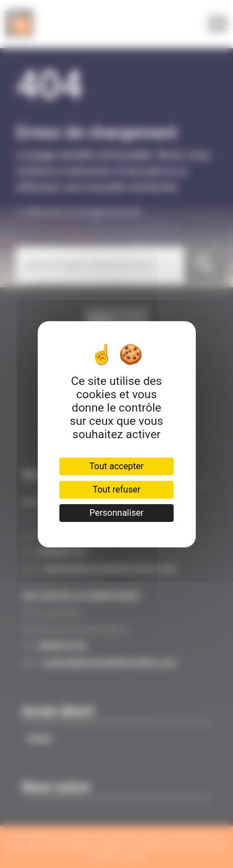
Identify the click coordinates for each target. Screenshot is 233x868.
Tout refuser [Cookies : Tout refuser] (116, 489)
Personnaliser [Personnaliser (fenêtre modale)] (116, 513)
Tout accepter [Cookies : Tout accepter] (116, 466)
